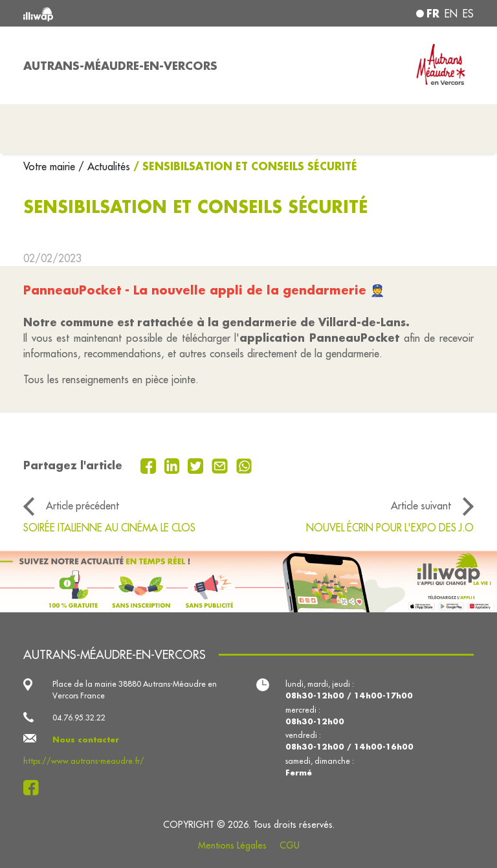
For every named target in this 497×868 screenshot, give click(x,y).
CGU (290, 845)
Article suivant (421, 506)
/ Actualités (104, 166)
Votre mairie (51, 166)
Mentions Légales (232, 845)
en (451, 14)
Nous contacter (86, 740)
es (468, 14)
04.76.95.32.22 (79, 718)
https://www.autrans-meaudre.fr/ (84, 761)
